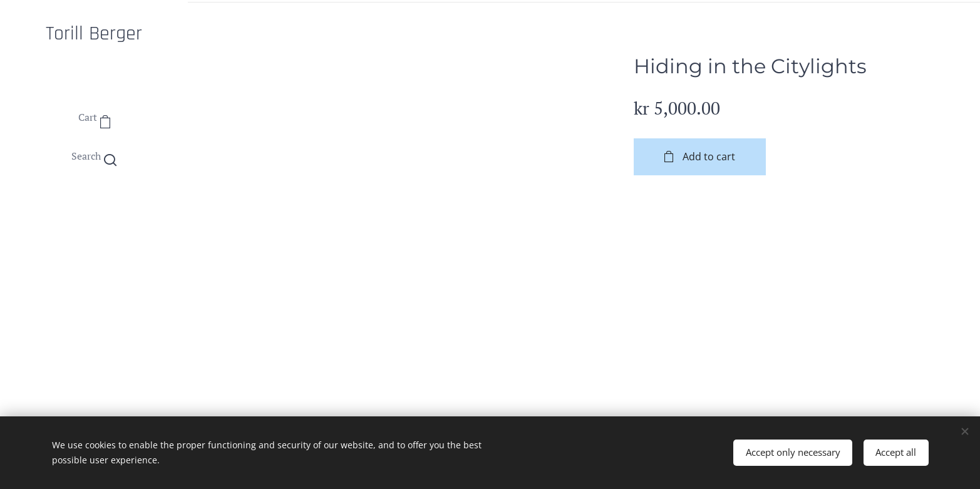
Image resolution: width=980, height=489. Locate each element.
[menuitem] (94, 208)
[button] (94, 156)
